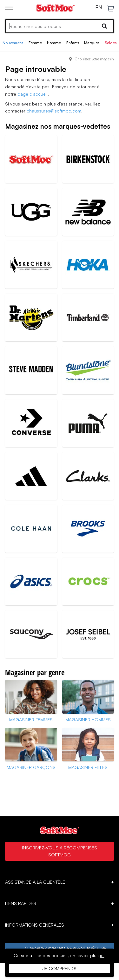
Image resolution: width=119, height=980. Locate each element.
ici (102, 955)
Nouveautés (13, 43)
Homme (54, 43)
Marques (92, 43)
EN (99, 8)
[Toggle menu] (9, 8)
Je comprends (60, 968)
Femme (35, 43)
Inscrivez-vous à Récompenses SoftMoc (60, 851)
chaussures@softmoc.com (54, 111)
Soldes (111, 43)
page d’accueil (33, 94)
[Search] (60, 26)
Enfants (73, 43)
